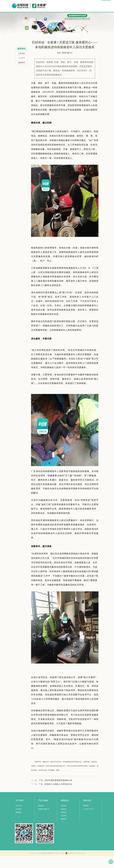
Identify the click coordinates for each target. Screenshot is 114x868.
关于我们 (96, 18)
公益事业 (69, 18)
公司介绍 (18, 818)
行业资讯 (22, 70)
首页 (31, 18)
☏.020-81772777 (88, 821)
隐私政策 (18, 824)
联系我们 (86, 818)
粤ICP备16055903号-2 (59, 865)
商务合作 (83, 18)
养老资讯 (64, 824)
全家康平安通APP (44, 821)
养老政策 (64, 821)
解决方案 (55, 18)
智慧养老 (42, 18)
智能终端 (41, 818)
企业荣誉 (18, 821)
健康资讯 (22, 74)
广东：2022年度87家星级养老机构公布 (55, 792)
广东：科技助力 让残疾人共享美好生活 (55, 796)
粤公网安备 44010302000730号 (75, 865)
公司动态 (22, 65)
